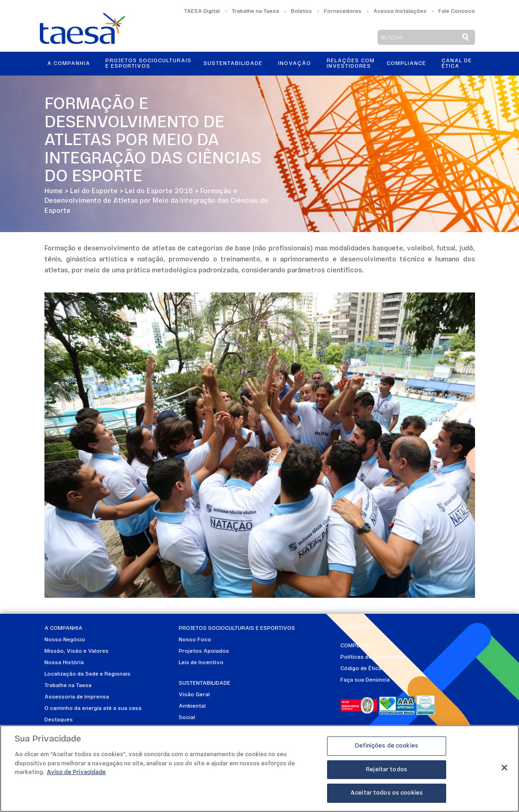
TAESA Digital (202, 11)
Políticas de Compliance (372, 657)
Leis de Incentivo (201, 663)
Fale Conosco (457, 11)
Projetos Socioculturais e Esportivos (148, 64)
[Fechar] (504, 768)
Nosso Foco (195, 640)
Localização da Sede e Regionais (87, 674)
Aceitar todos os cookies (387, 793)
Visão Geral (194, 695)
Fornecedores (343, 11)
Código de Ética (361, 669)
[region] (259, 769)
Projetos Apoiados (204, 651)
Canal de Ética (457, 64)
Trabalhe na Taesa (255, 11)
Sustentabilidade (233, 64)
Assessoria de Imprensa (77, 697)
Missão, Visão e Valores (76, 651)
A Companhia (69, 64)
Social (187, 718)
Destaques (59, 720)
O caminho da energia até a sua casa (93, 709)
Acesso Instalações (400, 11)
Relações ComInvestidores (351, 64)
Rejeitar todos (387, 770)
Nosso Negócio (65, 640)
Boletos (301, 11)
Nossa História (64, 663)
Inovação (295, 64)
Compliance (406, 64)
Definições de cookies (387, 746)
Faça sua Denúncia (365, 680)
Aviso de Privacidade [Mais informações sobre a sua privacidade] (76, 772)
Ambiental (192, 706)
